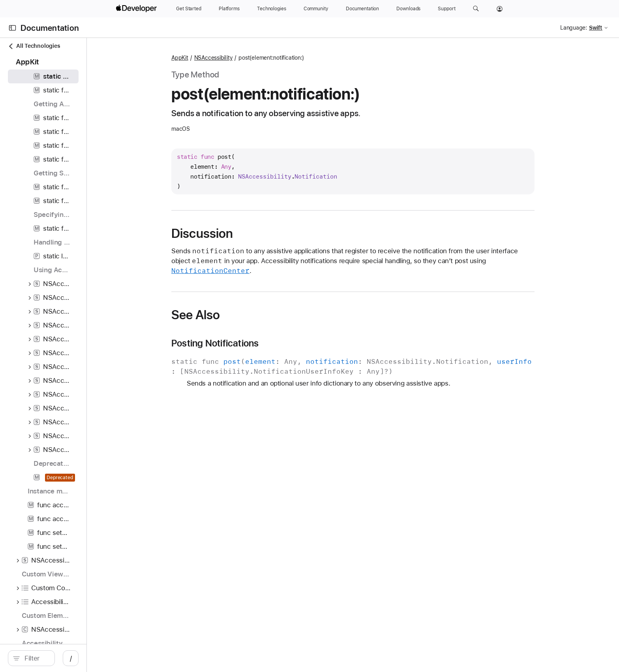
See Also (270, 315)
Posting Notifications (290, 343)
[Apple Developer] (137, 9)
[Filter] (99, 658)
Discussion (277, 233)
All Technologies (34, 46)
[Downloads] (408, 9)
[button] (476, 9)
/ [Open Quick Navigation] (198, 658)
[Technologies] (272, 9)
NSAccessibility (288, 58)
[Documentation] (362, 9)
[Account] (500, 9)
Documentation (50, 28)
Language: (574, 28)
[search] (95, 658)
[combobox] (99, 658)
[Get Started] (189, 9)
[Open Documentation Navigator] (12, 28)
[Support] (446, 9)
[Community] (316, 9)
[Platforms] (229, 9)
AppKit (254, 58)
